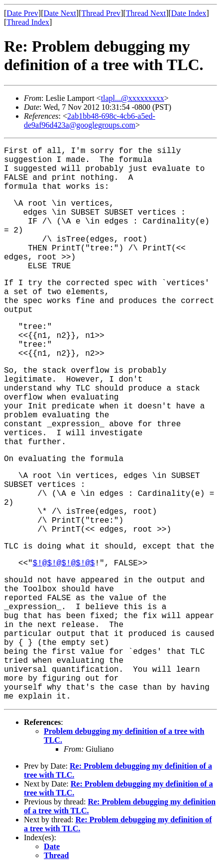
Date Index (189, 13)
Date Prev (22, 13)
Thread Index (28, 22)
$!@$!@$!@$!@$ (64, 563)
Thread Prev (101, 13)
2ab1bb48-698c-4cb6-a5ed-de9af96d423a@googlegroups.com (90, 120)
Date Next (60, 13)
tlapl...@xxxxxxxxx (133, 98)
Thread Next (146, 13)
